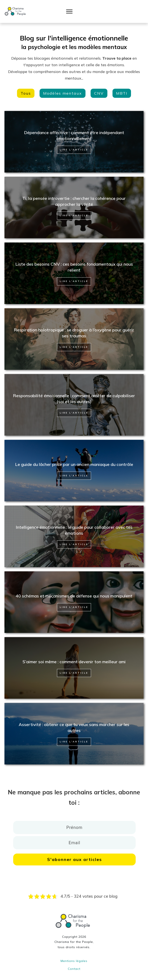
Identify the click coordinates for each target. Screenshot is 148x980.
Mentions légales (74, 957)
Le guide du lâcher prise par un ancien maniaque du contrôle (74, 460)
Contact (74, 965)
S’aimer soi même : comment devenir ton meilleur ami (74, 657)
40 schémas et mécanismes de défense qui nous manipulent (74, 592)
